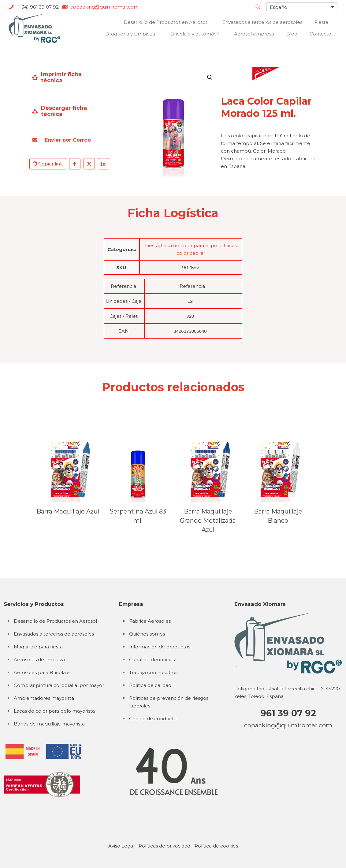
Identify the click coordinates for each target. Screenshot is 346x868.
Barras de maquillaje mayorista (49, 724)
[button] (210, 77)
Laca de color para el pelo (191, 245)
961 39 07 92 (288, 713)
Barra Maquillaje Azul (68, 511)
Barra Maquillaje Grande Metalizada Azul (208, 521)
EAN (124, 331)
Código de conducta (153, 719)
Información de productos (160, 647)
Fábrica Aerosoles (150, 621)
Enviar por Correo (62, 140)
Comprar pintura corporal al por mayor (59, 685)
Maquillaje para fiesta (38, 647)
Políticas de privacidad (164, 846)
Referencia (123, 286)
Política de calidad (150, 685)
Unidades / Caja (123, 301)
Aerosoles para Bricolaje (42, 672)
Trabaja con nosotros (153, 672)
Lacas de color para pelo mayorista (54, 711)
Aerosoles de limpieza (39, 660)
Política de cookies (216, 846)
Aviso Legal (121, 846)
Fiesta (152, 245)
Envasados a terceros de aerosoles (54, 634)
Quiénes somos (147, 634)
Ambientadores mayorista (44, 698)
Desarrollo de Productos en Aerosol (55, 621)
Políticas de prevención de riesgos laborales (169, 702)
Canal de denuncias (152, 660)
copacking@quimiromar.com (288, 725)
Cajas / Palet (124, 316)
